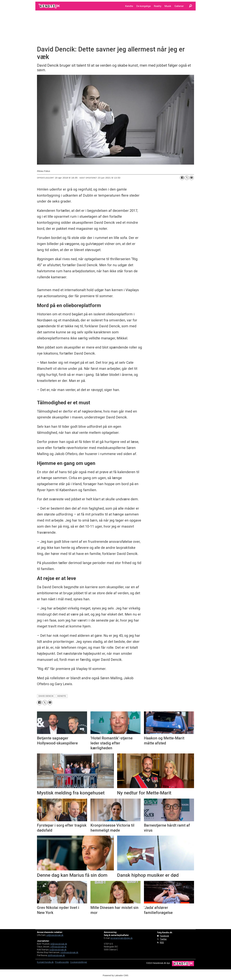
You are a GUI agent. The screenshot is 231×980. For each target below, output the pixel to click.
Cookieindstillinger (79, 962)
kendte (62, 696)
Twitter (163, 939)
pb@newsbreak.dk (56, 955)
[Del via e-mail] (192, 178)
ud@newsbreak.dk (55, 935)
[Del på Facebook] (182, 178)
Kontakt (41, 962)
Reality (158, 6)
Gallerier (179, 6)
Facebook (164, 936)
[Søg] (190, 6)
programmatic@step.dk (122, 938)
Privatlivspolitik (62, 962)
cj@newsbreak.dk (58, 947)
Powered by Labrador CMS (115, 975)
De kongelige (144, 6)
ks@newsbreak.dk (58, 950)
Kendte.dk (49, 962)
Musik (168, 6)
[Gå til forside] (49, 6)
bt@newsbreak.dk (59, 944)
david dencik (46, 696)
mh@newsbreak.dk (69, 952)
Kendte (129, 6)
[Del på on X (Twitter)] (187, 178)
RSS (162, 943)
